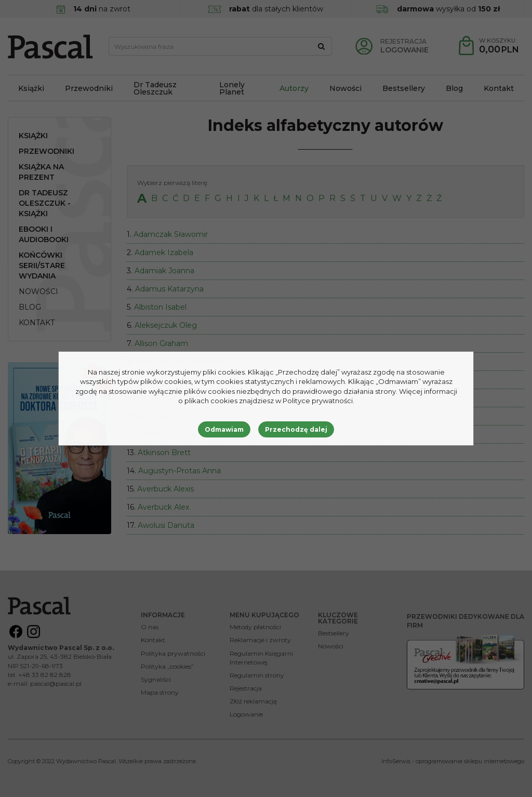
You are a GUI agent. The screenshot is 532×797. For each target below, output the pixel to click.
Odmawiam (224, 429)
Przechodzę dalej (296, 429)
